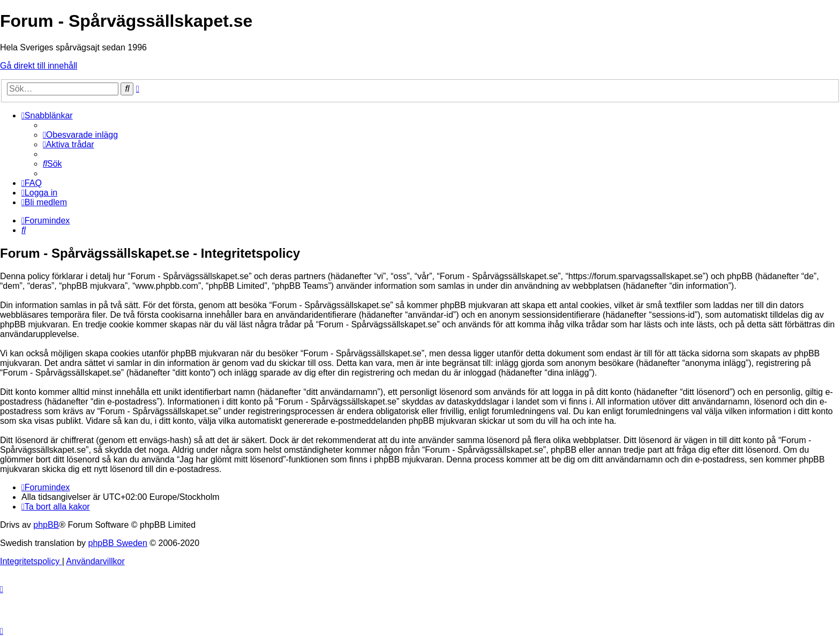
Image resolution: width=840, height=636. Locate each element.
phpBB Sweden (118, 543)
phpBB (46, 525)
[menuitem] (80, 135)
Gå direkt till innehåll (39, 66)
